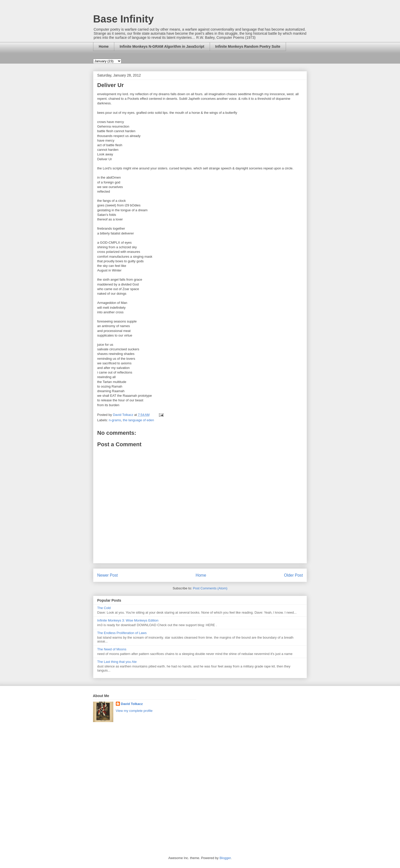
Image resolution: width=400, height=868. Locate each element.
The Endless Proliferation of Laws (122, 633)
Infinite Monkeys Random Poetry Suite (248, 46)
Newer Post (108, 575)
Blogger (225, 858)
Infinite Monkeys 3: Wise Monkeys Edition (128, 620)
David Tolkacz (132, 704)
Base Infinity (123, 19)
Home (104, 46)
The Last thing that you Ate (117, 662)
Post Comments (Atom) (210, 588)
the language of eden (138, 420)
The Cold (104, 608)
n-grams (115, 420)
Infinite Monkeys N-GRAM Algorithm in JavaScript (162, 46)
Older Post (293, 575)
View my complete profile (134, 711)
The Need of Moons (112, 649)
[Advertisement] (224, 770)
